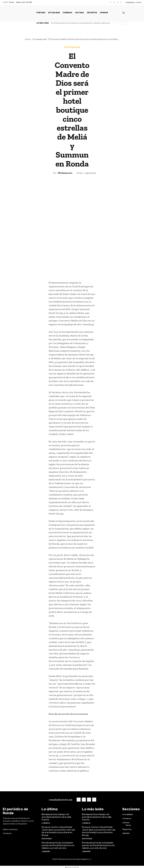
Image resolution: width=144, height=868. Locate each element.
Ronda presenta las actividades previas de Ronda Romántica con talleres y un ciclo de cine (58, 843)
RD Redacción (65, 173)
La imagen (46, 849)
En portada (47, 837)
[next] (125, 23)
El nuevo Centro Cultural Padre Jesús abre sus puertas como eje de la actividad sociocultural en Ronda (58, 830)
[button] (124, 13)
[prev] (121, 23)
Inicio (28, 39)
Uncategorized (40, 39)
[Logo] (61, 799)
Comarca (46, 822)
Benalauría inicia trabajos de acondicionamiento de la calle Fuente (56, 816)
